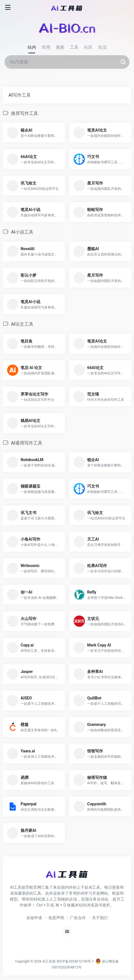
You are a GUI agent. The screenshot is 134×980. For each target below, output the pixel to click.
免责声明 (56, 918)
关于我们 (100, 918)
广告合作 (78, 918)
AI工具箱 (49, 961)
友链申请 (34, 918)
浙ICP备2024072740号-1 (75, 961)
